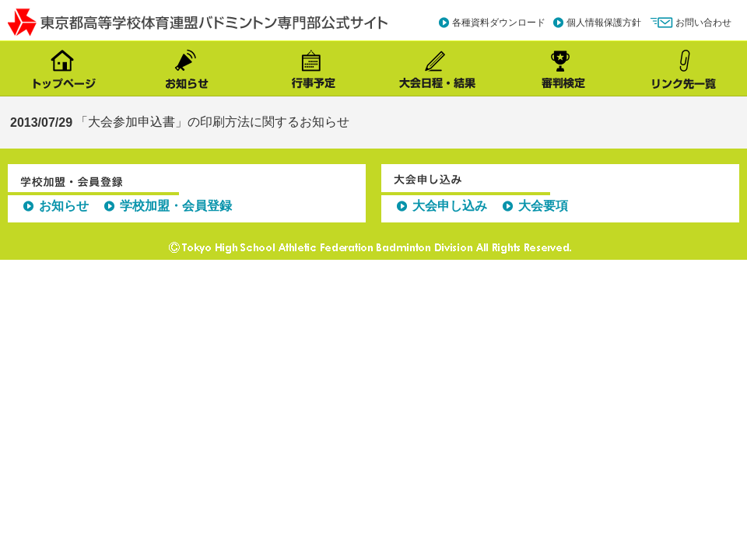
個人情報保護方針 (604, 23)
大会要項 (543, 206)
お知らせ (64, 206)
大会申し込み (450, 206)
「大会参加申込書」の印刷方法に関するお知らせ (212, 122)
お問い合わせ (703, 23)
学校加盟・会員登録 (176, 206)
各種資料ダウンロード (499, 23)
